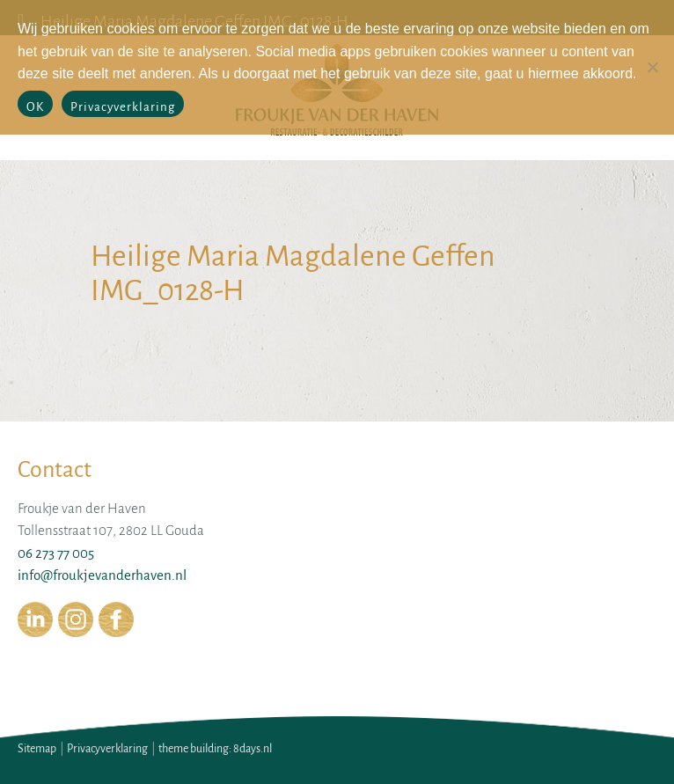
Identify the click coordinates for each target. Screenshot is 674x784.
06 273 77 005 (56, 553)
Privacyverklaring (107, 749)
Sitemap (37, 749)
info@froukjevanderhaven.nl (102, 575)
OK (35, 107)
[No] (652, 67)
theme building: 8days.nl (215, 749)
